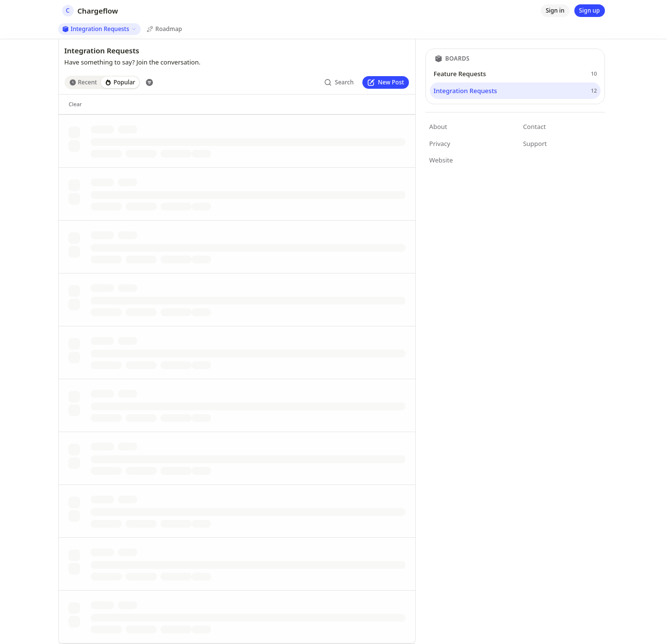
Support (535, 144)
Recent (83, 82)
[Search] (339, 82)
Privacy (440, 144)
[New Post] (386, 82)
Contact (534, 127)
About (438, 127)
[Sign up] (590, 11)
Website (441, 160)
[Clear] (75, 104)
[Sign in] (555, 11)
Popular (120, 82)
